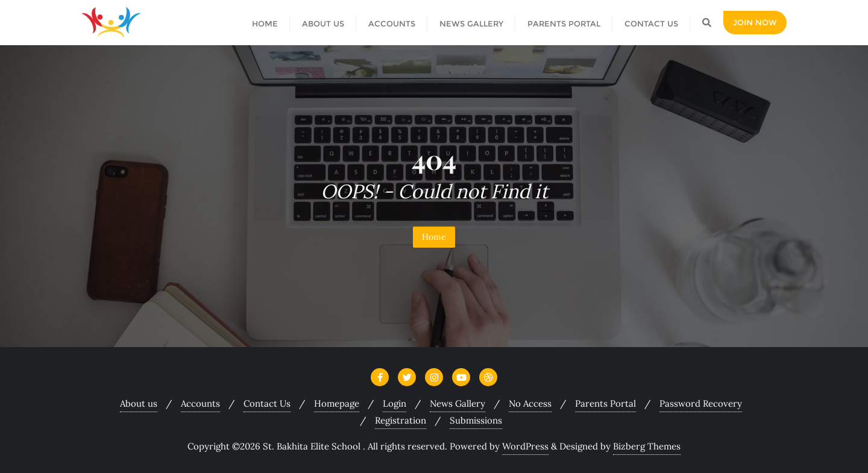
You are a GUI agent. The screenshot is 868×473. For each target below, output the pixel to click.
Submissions (476, 420)
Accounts (200, 403)
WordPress (525, 446)
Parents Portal (605, 403)
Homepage (337, 403)
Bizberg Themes (647, 446)
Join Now (755, 22)
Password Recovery (701, 403)
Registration (401, 420)
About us (139, 403)
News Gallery (458, 403)
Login (395, 403)
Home (434, 237)
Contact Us (267, 403)
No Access (530, 403)
